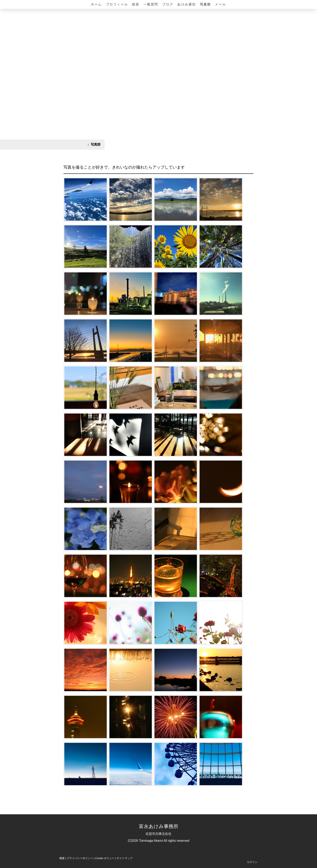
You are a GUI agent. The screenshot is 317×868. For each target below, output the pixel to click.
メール (220, 4)
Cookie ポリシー (105, 858)
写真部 (206, 4)
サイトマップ (125, 858)
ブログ (168, 4)
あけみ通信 (187, 4)
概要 (62, 858)
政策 (136, 4)
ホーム (96, 4)
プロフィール (117, 4)
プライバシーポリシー (80, 858)
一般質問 (151, 4)
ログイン (252, 862)
